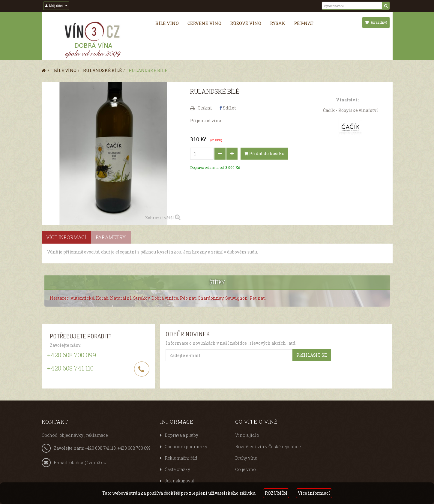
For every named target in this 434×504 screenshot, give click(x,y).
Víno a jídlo (247, 435)
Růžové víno (246, 23)
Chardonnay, (211, 298)
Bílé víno (167, 23)
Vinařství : (347, 100)
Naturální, (122, 298)
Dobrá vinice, (166, 298)
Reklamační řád (181, 458)
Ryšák (278, 23)
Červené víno (204, 23)
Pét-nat (304, 23)
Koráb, (103, 298)
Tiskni (205, 108)
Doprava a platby (181, 435)
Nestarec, (60, 298)
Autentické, (83, 298)
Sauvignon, (237, 298)
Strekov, (142, 298)
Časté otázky (177, 469)
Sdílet (228, 108)
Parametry (111, 237)
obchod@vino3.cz (88, 462)
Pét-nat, (189, 298)
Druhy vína (246, 458)
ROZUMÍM (276, 493)
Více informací (314, 493)
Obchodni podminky (186, 447)
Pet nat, (258, 298)
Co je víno (245, 469)
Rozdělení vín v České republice (268, 447)
